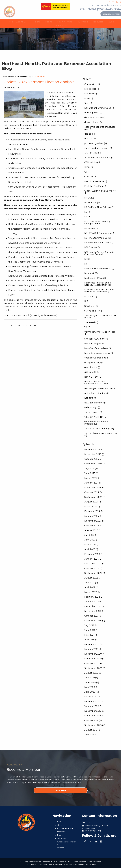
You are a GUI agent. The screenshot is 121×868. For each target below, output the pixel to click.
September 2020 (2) (95, 668)
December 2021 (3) (94, 606)
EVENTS (47, 22)
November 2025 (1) (94, 454)
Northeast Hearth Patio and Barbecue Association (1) (99, 291)
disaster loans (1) (93, 122)
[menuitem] (9, 22)
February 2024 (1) (94, 511)
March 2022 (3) (92, 592)
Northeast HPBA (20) (95, 278)
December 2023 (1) (94, 521)
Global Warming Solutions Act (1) (100, 192)
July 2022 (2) (91, 583)
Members (61, 832)
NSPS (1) (89, 98)
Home (60, 822)
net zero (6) (90, 139)
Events (60, 835)
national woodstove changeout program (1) (96, 383)
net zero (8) (90, 398)
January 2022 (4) (93, 602)
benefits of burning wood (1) (99, 108)
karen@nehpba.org (93, 831)
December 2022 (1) (94, 564)
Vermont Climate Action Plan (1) (100, 333)
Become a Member (65, 828)
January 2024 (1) (93, 516)
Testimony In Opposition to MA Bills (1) (101, 317)
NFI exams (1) (91, 94)
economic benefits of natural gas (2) (100, 128)
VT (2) (88, 327)
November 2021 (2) (94, 611)
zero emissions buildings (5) (99, 429)
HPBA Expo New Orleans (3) (99, 207)
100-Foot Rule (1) (93, 153)
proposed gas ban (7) (96, 143)
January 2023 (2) (93, 559)
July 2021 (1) (91, 625)
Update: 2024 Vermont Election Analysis (39, 82)
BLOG (110, 22)
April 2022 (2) (91, 587)
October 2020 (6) (93, 663)
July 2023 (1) (91, 535)
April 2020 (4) (92, 692)
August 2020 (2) (93, 673)
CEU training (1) (92, 162)
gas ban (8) (90, 134)
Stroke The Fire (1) (94, 311)
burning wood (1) (93, 113)
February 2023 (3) (94, 554)
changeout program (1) (96, 358)
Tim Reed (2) (91, 322)
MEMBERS (35, 22)
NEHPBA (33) (91, 228)
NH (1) (87, 259)
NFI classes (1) (92, 89)
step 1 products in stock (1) (98, 148)
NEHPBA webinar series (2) (99, 243)
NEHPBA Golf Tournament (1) (100, 233)
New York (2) (91, 273)
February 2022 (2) (94, 597)
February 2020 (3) (94, 701)
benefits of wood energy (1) (99, 353)
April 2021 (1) (91, 640)
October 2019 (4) (93, 720)
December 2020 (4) (95, 654)
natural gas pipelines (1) (97, 393)
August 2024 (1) (93, 502)
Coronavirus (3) (92, 84)
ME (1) (87, 217)
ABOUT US (20, 22)
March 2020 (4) (92, 697)
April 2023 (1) (91, 549)
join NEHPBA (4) (93, 377)
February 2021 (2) (93, 644)
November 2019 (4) (94, 716)
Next (36, 325)
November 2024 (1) (94, 488)
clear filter (40, 77)
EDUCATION (81, 22)
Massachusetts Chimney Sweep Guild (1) (97, 223)
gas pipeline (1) (92, 367)
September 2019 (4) (95, 725)
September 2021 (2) (95, 621)
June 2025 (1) (91, 473)
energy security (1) (94, 363)
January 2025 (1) (93, 483)
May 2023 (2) (91, 545)
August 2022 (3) (93, 578)
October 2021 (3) (93, 616)
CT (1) (87, 172)
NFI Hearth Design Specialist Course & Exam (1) (100, 253)
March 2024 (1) (92, 507)
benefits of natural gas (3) (98, 348)
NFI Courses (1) (92, 247)
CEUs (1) (89, 167)
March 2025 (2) (92, 478)
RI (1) (87, 301)
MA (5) (88, 212)
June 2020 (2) (92, 682)
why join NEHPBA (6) (95, 417)
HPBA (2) (89, 198)
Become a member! (107, 14)
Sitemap (61, 848)
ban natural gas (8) (94, 344)
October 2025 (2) (93, 459)
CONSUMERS (97, 22)
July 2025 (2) (91, 469)
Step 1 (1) (89, 103)
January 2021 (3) (93, 649)
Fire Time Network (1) (96, 181)
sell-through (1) (92, 407)
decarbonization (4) (95, 117)
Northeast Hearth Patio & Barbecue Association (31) (98, 284)
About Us (61, 825)
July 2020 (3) (91, 678)
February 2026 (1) (93, 449)
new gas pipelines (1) (95, 403)
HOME (9, 22)
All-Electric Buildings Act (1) (99, 158)
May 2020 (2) (91, 687)
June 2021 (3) (91, 630)
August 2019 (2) (93, 730)
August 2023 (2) (93, 530)
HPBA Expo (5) (92, 202)
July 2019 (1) (91, 735)
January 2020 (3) (93, 706)
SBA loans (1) (91, 306)
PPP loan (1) (91, 297)
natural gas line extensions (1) (100, 388)
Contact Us (62, 838)
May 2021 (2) (91, 635)
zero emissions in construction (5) (101, 434)
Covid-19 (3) (90, 177)
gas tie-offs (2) (92, 372)
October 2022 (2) (93, 568)
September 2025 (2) (95, 464)
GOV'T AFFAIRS (63, 22)
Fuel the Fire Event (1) (96, 186)
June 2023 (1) (91, 540)
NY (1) (87, 264)
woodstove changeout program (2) (96, 423)
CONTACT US (60, 25)
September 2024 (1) (95, 497)
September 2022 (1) (95, 573)
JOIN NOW (60, 790)
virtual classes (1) (93, 412)
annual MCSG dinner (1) (97, 339)
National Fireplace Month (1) (99, 269)
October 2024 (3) (93, 492)
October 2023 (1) (93, 526)
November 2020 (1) (94, 659)
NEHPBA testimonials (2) (98, 238)
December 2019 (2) (94, 711)
